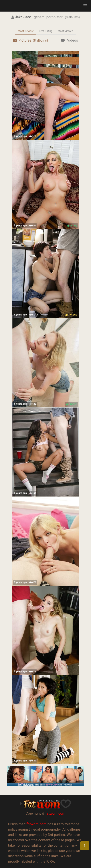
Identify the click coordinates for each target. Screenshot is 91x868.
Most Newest (26, 31)
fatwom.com (55, 813)
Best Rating (46, 31)
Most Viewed (65, 31)
